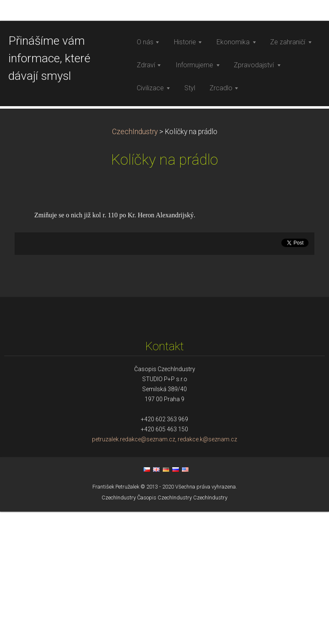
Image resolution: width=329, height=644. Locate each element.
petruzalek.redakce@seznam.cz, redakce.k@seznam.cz (164, 572)
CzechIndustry (135, 264)
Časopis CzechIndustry (164, 630)
